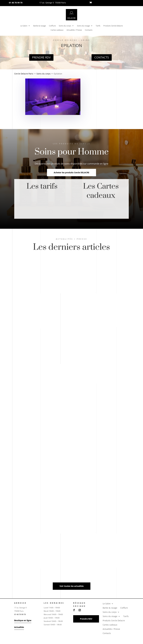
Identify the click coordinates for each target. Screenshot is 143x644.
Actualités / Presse (74, 30)
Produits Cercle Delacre (113, 26)
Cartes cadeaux (57, 30)
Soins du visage (83, 26)
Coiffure (52, 26)
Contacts (89, 30)
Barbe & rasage (40, 26)
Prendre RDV (41, 57)
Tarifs (98, 26)
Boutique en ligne (23, 620)
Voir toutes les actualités (72, 586)
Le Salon (24, 26)
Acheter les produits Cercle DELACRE (71, 172)
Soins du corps (65, 26)
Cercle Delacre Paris (24, 74)
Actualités (19, 627)
